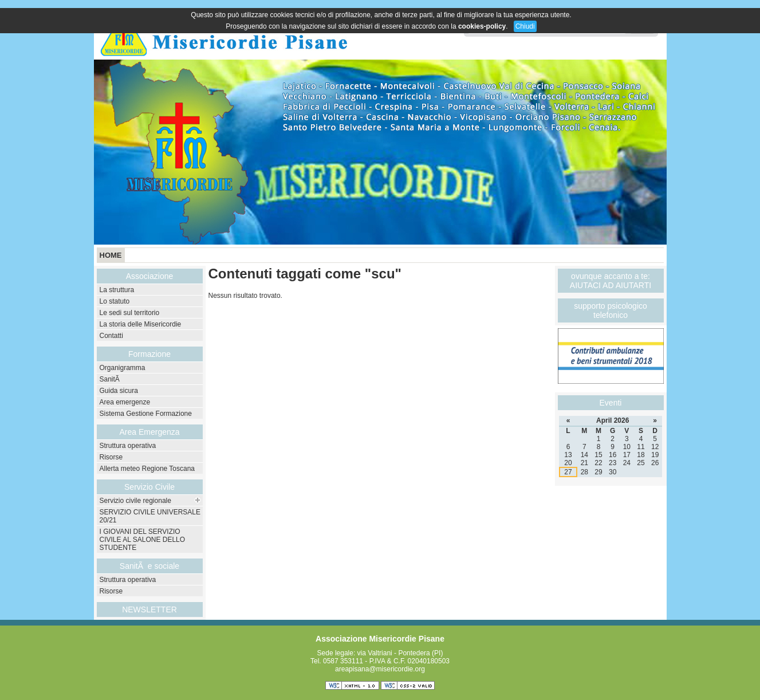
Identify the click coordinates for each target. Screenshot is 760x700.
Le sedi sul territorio (130, 313)
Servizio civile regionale (135, 501)
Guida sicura (119, 391)
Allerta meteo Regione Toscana (147, 469)
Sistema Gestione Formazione (146, 414)
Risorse (111, 457)
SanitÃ (111, 379)
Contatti (111, 336)
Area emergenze (125, 402)
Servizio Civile (149, 487)
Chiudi (525, 26)
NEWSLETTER (149, 609)
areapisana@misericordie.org (380, 669)
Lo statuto (115, 301)
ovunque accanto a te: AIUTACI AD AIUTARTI (611, 281)
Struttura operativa (128, 446)
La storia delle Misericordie (141, 324)
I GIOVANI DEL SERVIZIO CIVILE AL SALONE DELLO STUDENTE (143, 540)
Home (111, 255)
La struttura (117, 290)
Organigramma (123, 368)
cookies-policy (482, 26)
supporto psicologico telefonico (611, 310)
